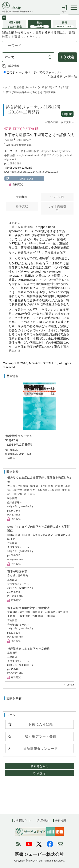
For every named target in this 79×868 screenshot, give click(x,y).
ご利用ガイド (23, 821)
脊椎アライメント (52, 155)
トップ (6, 87)
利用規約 (43, 821)
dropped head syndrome (57, 151)
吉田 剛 (9, 140)
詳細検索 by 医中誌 (64, 77)
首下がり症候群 (30, 151)
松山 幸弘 (23, 140)
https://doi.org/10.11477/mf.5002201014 (34, 172)
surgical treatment (28, 155)
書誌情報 (13, 66)
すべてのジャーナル (45, 72)
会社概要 (61, 821)
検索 (71, 57)
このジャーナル (15, 72)
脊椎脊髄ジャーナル (25, 87)
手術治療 (10, 155)
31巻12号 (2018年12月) (55, 87)
